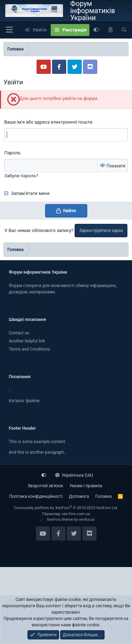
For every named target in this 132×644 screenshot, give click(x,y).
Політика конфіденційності (36, 496)
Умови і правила (86, 486)
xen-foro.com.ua (76, 514)
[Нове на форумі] (110, 30)
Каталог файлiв (24, 401)
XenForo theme (60, 520)
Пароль (12, 153)
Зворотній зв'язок (46, 486)
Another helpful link (27, 341)
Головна (103, 496)
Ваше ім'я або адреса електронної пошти (48, 122)
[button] (9, 30)
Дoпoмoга (79, 496)
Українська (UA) (74, 475)
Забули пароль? (21, 176)
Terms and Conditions (29, 349)
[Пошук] (124, 30)
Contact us (19, 333)
